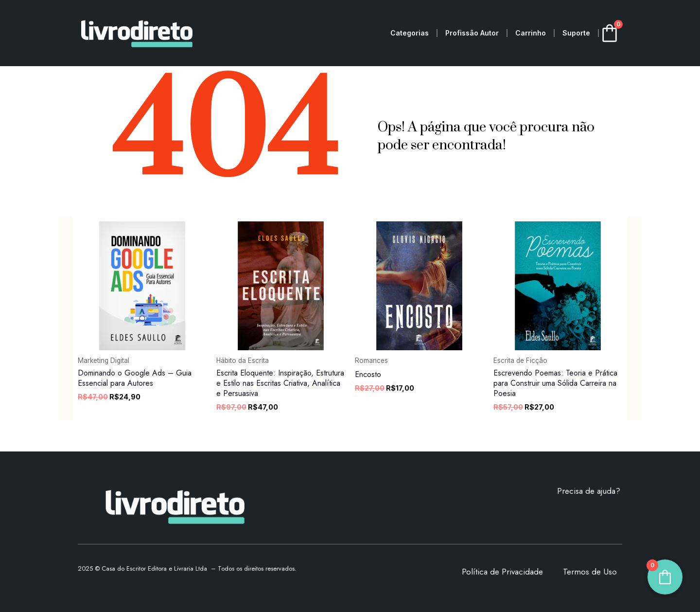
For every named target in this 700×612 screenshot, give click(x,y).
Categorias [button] (410, 33)
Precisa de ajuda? (589, 491)
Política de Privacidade (502, 572)
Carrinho (531, 33)
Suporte (576, 33)
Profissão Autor (472, 33)
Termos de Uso (590, 572)
